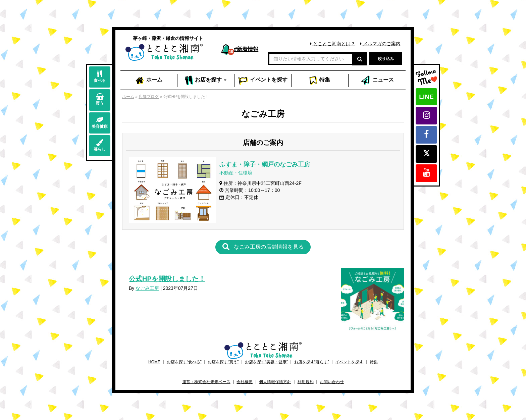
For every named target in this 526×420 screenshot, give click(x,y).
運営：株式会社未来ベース (206, 382)
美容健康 (100, 123)
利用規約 (306, 382)
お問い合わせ (332, 382)
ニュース (377, 81)
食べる (100, 77)
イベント (263, 81)
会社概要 (245, 382)
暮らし (100, 145)
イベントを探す (349, 362)
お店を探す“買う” (223, 362)
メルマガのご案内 (380, 44)
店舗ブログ (149, 97)
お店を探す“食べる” (184, 362)
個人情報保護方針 (275, 382)
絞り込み (386, 59)
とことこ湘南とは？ (333, 44)
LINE (426, 97)
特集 (320, 81)
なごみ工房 (147, 288)
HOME (154, 362)
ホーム (149, 81)
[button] (263, 247)
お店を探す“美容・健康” (266, 362)
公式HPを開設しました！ (167, 279)
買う (100, 99)
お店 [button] (206, 81)
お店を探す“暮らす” (312, 362)
